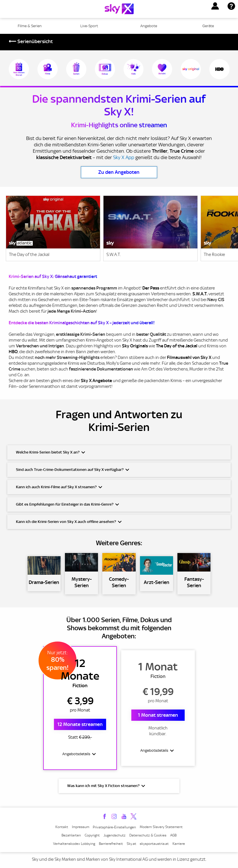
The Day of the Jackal (177, 346)
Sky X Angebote (96, 381)
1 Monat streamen (158, 715)
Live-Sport (89, 26)
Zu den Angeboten (119, 172)
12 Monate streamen (80, 724)
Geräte (208, 26)
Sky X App (124, 157)
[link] (53, 230)
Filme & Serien (30, 26)
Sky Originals (135, 346)
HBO (13, 352)
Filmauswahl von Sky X (189, 357)
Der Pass (151, 288)
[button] (215, 6)
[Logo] (119, 9)
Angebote (149, 26)
